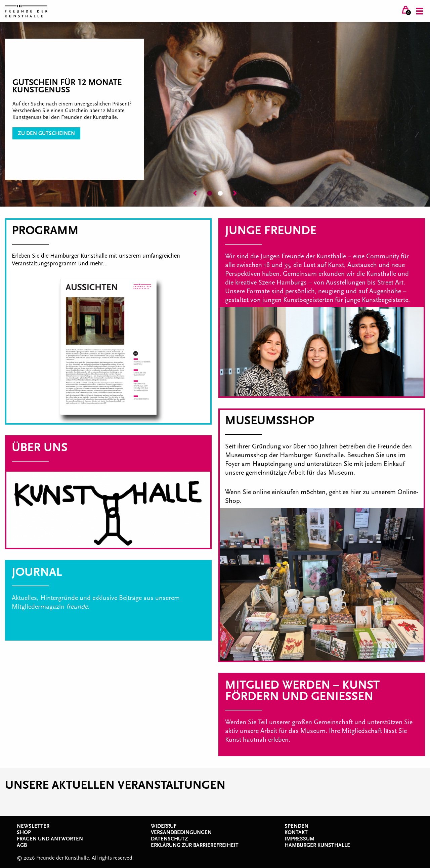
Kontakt (296, 832)
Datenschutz (169, 839)
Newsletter (33, 826)
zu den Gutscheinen (46, 133)
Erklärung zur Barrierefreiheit (195, 845)
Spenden (296, 826)
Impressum (299, 839)
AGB (22, 845)
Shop (24, 832)
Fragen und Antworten (50, 839)
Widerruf (164, 826)
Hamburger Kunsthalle (317, 845)
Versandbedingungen (181, 832)
